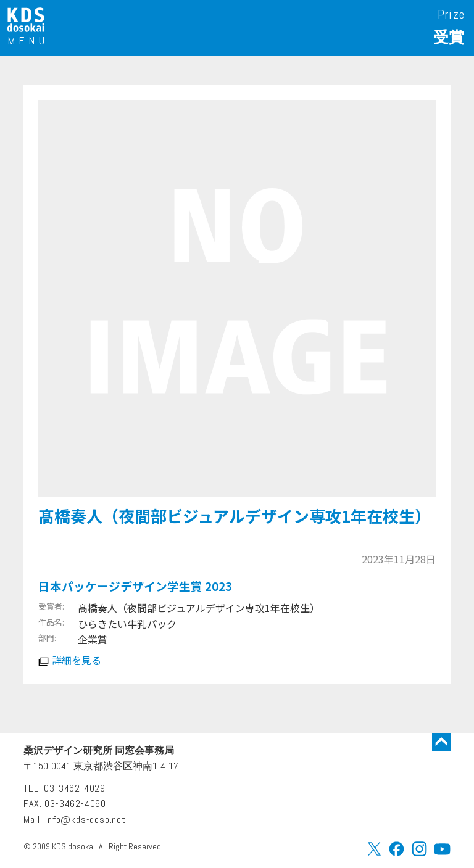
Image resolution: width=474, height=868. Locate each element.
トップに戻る (441, 742)
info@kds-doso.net (85, 820)
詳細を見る (77, 660)
